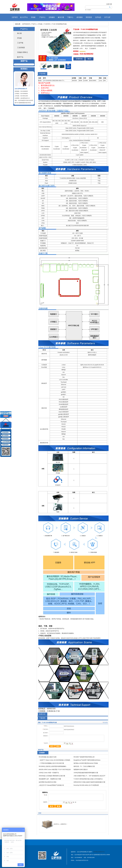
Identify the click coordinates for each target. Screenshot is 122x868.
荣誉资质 (89, 17)
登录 (111, 4)
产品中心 (42, 17)
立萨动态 (98, 17)
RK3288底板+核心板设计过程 (48, 757)
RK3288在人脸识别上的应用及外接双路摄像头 (53, 766)
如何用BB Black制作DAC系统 (48, 782)
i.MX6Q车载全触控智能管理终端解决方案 (86, 773)
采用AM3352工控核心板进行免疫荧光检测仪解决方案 (89, 782)
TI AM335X (47, 24)
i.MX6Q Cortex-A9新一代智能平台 (49, 773)
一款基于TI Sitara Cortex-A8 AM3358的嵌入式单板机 (54, 760)
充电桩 (33, 17)
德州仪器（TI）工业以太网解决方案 (84, 766)
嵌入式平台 (24, 17)
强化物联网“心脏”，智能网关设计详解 (50, 779)
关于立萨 (107, 17)
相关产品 (41, 750)
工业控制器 (21, 48)
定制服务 (52, 17)
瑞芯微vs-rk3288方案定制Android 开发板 (86, 763)
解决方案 (61, 17)
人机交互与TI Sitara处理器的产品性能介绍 (51, 785)
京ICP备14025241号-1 (99, 852)
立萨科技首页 (26, 24)
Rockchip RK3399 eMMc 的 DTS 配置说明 (86, 785)
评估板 (40, 24)
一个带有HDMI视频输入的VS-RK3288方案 (51, 763)
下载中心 (70, 17)
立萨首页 (15, 17)
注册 (108, 4)
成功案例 (79, 17)
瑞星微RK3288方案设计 (81, 769)
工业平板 (20, 43)
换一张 (74, 802)
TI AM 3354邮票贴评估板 (59, 24)
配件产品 (20, 57)
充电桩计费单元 (22, 52)
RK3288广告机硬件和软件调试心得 (84, 757)
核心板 (19, 33)
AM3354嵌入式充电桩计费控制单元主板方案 (52, 776)
